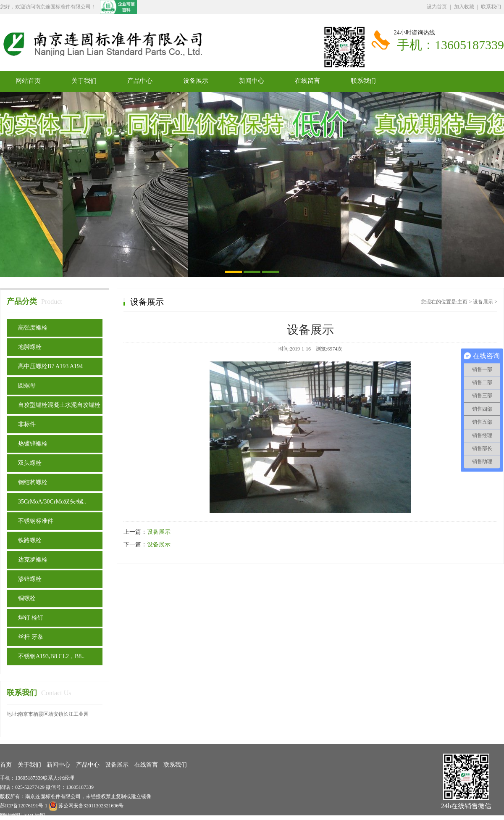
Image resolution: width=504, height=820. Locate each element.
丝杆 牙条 (31, 637)
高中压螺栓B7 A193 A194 (50, 366)
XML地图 (34, 815)
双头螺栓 (30, 463)
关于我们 (84, 81)
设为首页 (437, 7)
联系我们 (491, 7)
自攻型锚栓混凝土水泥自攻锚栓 (59, 405)
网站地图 (10, 815)
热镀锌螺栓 (33, 444)
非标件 (27, 424)
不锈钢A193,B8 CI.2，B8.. (51, 656)
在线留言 (307, 81)
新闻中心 (252, 81)
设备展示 (196, 81)
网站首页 (28, 81)
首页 (6, 765)
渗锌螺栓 (30, 579)
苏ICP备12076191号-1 (24, 806)
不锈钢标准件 (36, 521)
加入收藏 (464, 7)
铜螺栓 (27, 598)
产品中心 (140, 81)
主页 (462, 302)
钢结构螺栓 (33, 482)
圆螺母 (27, 386)
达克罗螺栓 (33, 560)
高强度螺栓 (33, 328)
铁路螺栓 (30, 540)
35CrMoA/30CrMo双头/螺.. (52, 502)
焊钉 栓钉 (31, 618)
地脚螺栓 (30, 347)
